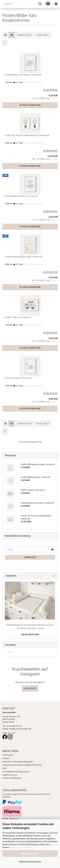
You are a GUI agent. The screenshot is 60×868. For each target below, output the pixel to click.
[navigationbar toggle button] (56, 4)
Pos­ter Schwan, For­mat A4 (18, 378)
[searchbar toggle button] (40, 4)
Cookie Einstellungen (12, 778)
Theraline (9, 652)
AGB (4, 768)
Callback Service (10, 775)
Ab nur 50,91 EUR (30, 634)
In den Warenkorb (30, 105)
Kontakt (6, 758)
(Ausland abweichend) (33, 82)
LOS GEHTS (30, 688)
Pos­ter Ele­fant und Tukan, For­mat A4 (23, 75)
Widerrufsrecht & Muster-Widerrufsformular (22, 765)
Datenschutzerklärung (20, 847)
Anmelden (30, 557)
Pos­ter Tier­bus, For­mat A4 (18, 317)
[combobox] (25, 35)
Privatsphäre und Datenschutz (16, 772)
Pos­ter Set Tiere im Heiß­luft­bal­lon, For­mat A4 (27, 135)
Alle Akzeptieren (30, 854)
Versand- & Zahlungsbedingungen (18, 762)
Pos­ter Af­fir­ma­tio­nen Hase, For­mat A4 (24, 257)
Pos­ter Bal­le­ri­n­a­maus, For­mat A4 (21, 196)
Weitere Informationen (30, 862)
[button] (6, 35)
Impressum (8, 755)
